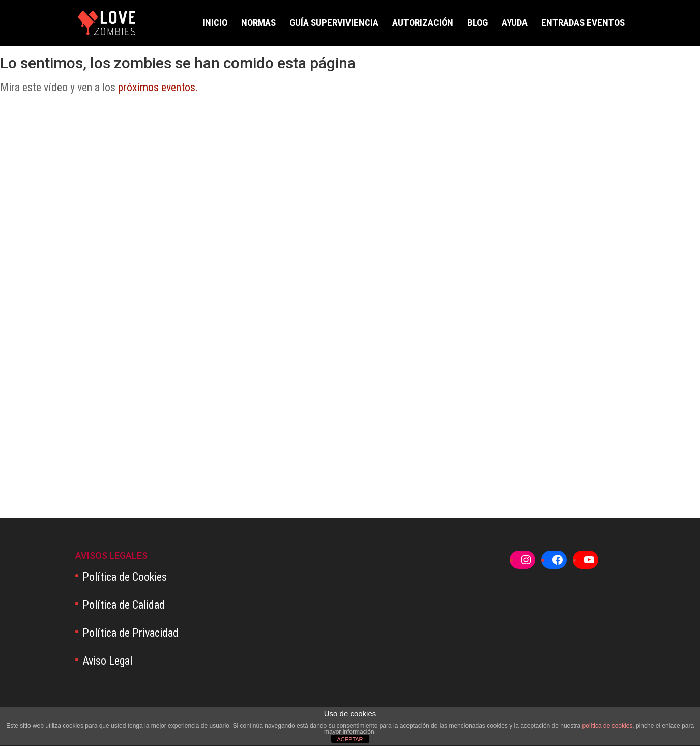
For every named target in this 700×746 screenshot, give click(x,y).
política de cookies (608, 726)
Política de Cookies (125, 577)
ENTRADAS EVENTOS (583, 24)
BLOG (477, 24)
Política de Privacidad (130, 633)
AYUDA (515, 24)
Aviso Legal (107, 661)
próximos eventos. (158, 87)
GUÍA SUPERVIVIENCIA (334, 24)
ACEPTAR (350, 739)
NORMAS (258, 24)
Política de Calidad (124, 605)
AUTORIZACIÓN (423, 24)
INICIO (215, 24)
